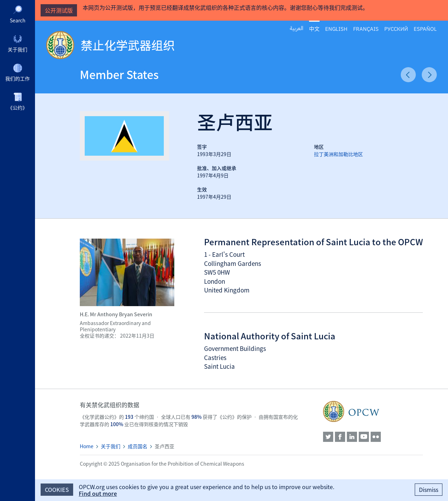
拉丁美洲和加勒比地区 (338, 154)
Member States (119, 74)
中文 (314, 29)
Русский (396, 29)
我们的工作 (17, 78)
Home (87, 446)
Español (425, 29)
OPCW (373, 411)
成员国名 (138, 446)
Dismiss (429, 489)
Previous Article (408, 75)
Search (18, 20)
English (336, 29)
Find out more (98, 493)
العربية (297, 29)
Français (366, 29)
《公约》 (17, 107)
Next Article (429, 75)
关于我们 (17, 49)
